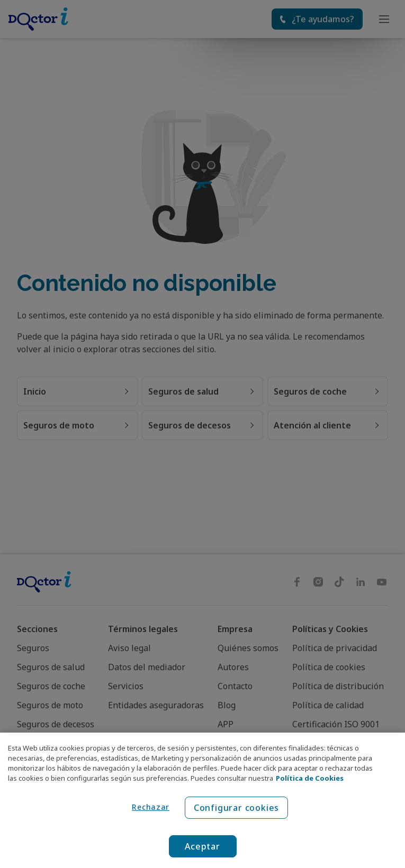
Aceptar (202, 846)
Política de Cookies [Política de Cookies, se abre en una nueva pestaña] (310, 778)
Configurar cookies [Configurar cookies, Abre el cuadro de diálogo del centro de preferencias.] (236, 808)
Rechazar (151, 807)
